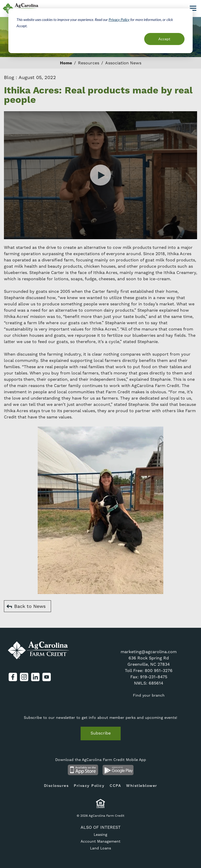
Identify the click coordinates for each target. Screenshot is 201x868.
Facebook (13, 677)
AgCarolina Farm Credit (39, 650)
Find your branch (149, 695)
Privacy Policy (119, 19)
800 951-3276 (159, 671)
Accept (164, 39)
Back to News (30, 606)
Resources (89, 63)
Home (66, 63)
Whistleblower (142, 786)
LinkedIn (35, 677)
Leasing (100, 835)
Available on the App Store (83, 770)
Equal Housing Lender (101, 803)
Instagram (24, 677)
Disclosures (56, 786)
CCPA (115, 786)
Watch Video (100, 175)
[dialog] (100, 31)
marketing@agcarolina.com (149, 652)
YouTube (47, 677)
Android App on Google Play (118, 770)
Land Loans (100, 848)
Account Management (100, 841)
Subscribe (101, 733)
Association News (123, 63)
